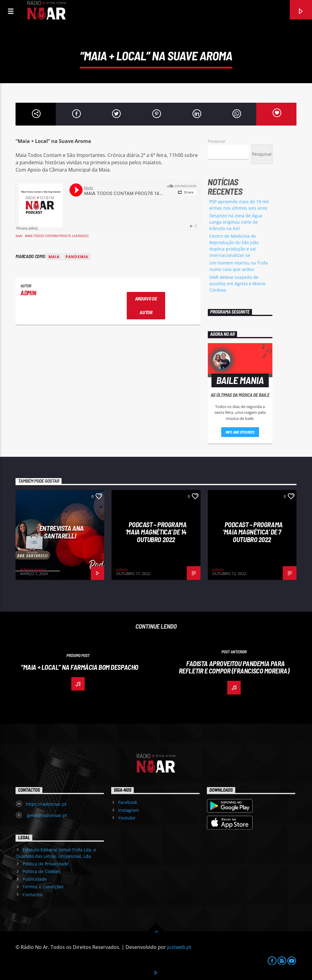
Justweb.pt (179, 947)
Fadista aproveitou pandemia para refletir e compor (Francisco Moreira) (234, 667)
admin (28, 293)
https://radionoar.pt (46, 804)
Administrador (33, 570)
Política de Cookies (41, 871)
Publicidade (35, 879)
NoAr (19, 236)
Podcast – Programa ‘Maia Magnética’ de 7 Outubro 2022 (253, 532)
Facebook (128, 802)
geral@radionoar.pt (46, 815)
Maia (54, 257)
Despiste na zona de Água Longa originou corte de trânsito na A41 (236, 222)
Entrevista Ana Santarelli (62, 532)
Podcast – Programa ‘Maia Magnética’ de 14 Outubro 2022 (156, 532)
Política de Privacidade (46, 864)
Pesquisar (217, 141)
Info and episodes (240, 432)
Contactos (33, 895)
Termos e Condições (43, 887)
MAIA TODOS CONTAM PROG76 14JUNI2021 (57, 236)
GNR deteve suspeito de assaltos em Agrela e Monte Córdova (238, 284)
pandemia (77, 257)
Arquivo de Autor (146, 305)
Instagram (129, 810)
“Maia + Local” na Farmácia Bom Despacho (80, 667)
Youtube (127, 818)
